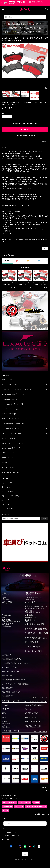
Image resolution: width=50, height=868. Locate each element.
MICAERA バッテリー (9, 453)
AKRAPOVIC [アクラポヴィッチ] (12, 404)
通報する (45, 248)
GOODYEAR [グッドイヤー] (11, 429)
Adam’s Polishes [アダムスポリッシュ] (15, 394)
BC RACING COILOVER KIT (11, 399)
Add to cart (25, 129)
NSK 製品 (5, 463)
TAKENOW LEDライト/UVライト (13, 448)
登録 (45, 519)
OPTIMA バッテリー (9, 458)
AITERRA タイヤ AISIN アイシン (12, 473)
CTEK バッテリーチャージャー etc (13, 443)
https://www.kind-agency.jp (11, 158)
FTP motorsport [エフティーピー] (13, 424)
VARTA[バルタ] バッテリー (11, 384)
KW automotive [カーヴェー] (11, 409)
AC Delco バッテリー (9, 468)
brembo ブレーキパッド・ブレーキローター (16, 419)
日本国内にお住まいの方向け (25, 135)
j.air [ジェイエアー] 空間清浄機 (12, 433)
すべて (7, 261)
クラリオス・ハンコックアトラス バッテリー (17, 389)
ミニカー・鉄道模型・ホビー (12, 438)
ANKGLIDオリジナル (9, 380)
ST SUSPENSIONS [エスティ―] (12, 414)
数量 (3, 113)
